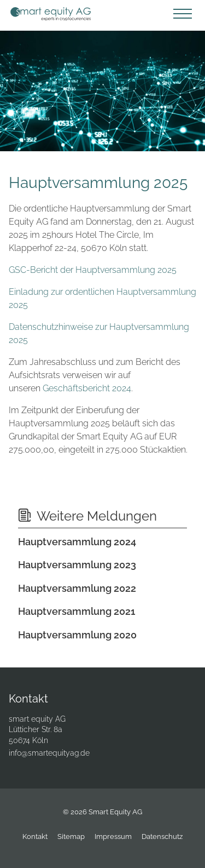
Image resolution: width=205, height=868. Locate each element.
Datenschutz (162, 836)
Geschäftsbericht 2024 (87, 388)
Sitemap (71, 836)
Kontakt (35, 836)
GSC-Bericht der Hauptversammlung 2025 (93, 270)
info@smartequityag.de (49, 753)
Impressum (113, 836)
